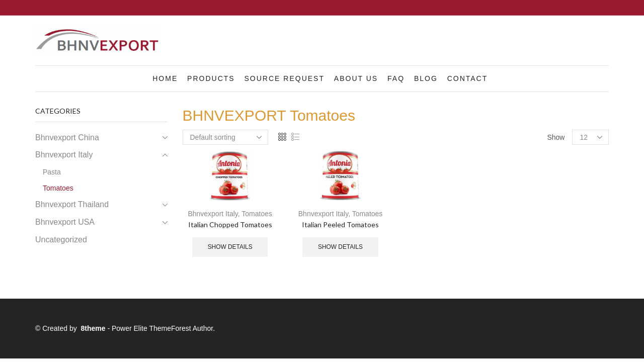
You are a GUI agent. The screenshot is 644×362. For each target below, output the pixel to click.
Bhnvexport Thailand (72, 204)
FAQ (396, 78)
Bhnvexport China (67, 138)
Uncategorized (61, 240)
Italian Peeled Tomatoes (340, 224)
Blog (426, 78)
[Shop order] (225, 137)
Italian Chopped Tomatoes (230, 224)
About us (356, 78)
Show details (230, 247)
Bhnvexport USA (65, 222)
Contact (468, 78)
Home (165, 78)
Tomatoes (257, 214)
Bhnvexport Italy (213, 214)
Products (211, 78)
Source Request (285, 78)
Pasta (52, 172)
